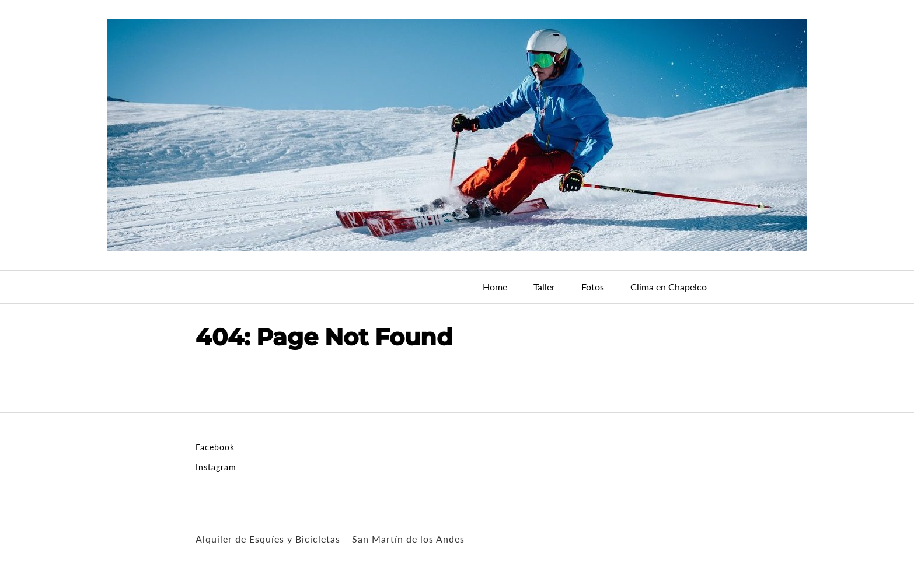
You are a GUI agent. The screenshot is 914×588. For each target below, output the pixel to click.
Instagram (216, 467)
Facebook (215, 447)
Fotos (593, 287)
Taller (544, 287)
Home (495, 287)
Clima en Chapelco (669, 287)
